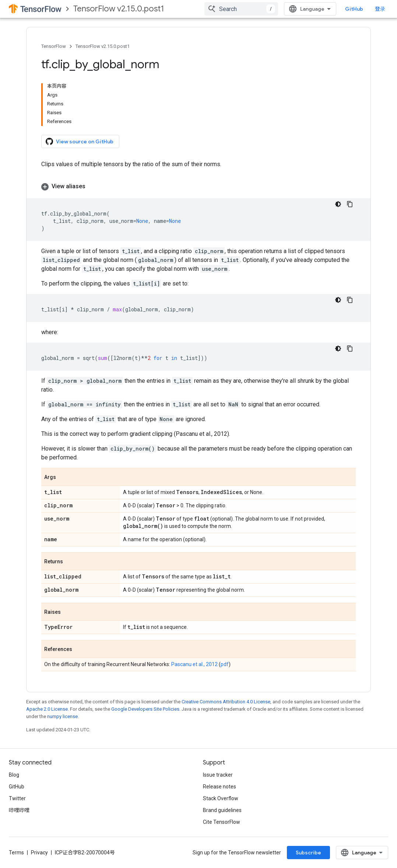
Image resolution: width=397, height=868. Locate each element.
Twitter (17, 798)
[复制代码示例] (350, 204)
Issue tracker (218, 775)
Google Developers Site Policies (145, 709)
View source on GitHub (80, 141)
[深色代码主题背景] (338, 204)
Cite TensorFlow (222, 822)
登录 (380, 9)
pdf (225, 664)
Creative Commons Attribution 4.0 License (226, 702)
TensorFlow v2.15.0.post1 (119, 9)
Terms (16, 853)
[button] (198, 186)
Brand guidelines (222, 810)
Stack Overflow (221, 798)
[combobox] (241, 9)
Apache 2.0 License (47, 709)
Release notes (219, 787)
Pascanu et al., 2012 (194, 664)
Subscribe (308, 853)
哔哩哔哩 (19, 810)
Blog (14, 775)
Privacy (39, 853)
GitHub (354, 9)
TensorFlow (54, 46)
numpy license (62, 716)
